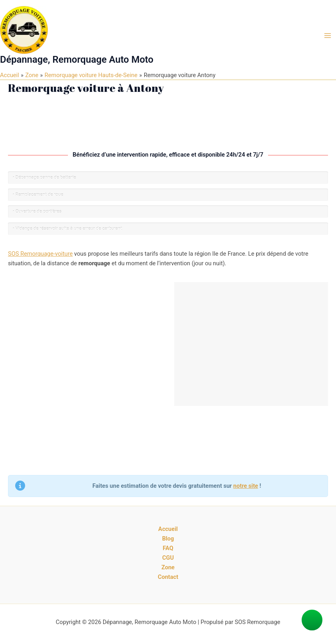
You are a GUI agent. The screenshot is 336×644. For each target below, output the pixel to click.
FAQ (168, 548)
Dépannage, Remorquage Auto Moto (77, 60)
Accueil (168, 529)
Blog (168, 539)
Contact (168, 577)
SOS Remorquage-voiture (40, 254)
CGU (168, 558)
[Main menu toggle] (328, 36)
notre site (246, 486)
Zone (168, 567)
